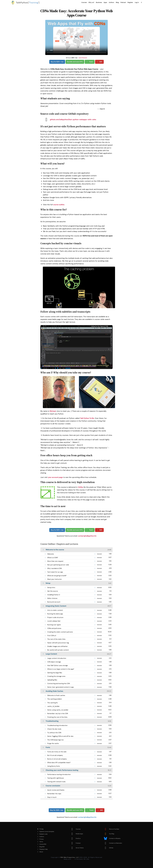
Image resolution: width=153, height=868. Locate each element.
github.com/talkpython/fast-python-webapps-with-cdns (69, 119)
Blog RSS (40, 847)
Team (90, 62)
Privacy (40, 839)
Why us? (91, 2)
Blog (117, 2)
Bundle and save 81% (75, 62)
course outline (59, 205)
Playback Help (42, 849)
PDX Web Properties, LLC (70, 857)
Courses (84, 2)
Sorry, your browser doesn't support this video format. (76, 37)
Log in (137, 2)
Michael (53, 411)
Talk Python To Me (87, 418)
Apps (105, 2)
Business (99, 2)
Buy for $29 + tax (57, 62)
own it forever (83, 58)
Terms (40, 842)
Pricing (40, 829)
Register (130, 2)
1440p (80, 487)
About (40, 852)
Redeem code (42, 834)
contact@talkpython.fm (87, 536)
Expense (45, 832)
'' (28, 2)
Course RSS (41, 844)
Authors (111, 2)
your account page (55, 477)
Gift (99, 62)
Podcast (123, 2)
